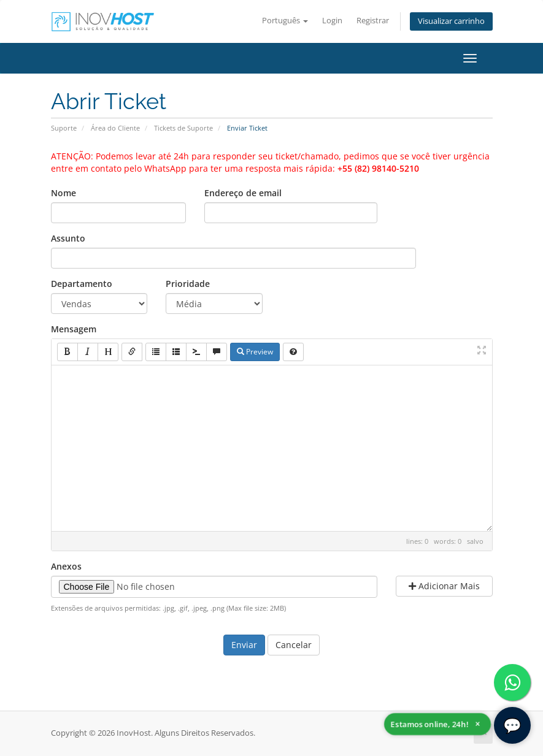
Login (332, 21)
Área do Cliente (115, 128)
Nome (64, 193)
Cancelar (294, 645)
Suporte (64, 128)
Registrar (373, 21)
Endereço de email (243, 193)
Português (285, 21)
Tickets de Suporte (183, 128)
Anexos (66, 566)
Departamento (82, 284)
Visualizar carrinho (451, 21)
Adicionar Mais (444, 586)
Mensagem (74, 329)
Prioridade (188, 284)
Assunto (68, 238)
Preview (255, 352)
